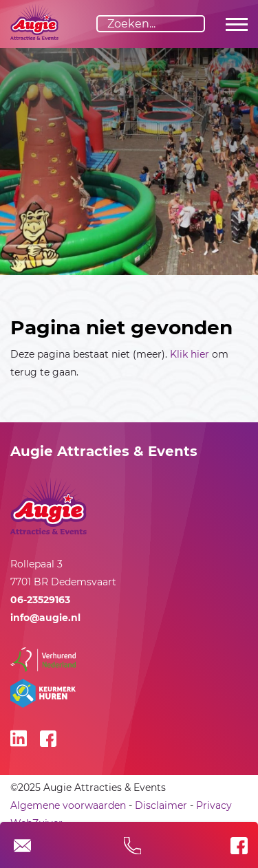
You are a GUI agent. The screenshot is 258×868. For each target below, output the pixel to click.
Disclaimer (161, 805)
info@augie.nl (45, 618)
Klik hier (190, 354)
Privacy (214, 805)
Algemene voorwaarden (68, 805)
